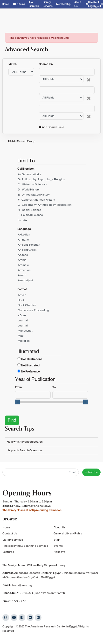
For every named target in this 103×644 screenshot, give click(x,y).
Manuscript (51, 331)
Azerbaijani (51, 281)
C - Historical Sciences (51, 185)
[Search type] (61, 79)
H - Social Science (51, 211)
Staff (57, 540)
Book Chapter (51, 306)
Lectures (8, 553)
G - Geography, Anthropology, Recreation (51, 206)
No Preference (30, 371)
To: (54, 387)
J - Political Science (51, 216)
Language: (24, 229)
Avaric (51, 276)
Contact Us (10, 534)
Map (51, 337)
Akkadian (51, 235)
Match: (13, 64)
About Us (60, 528)
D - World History (51, 190)
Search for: (46, 64)
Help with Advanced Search (25, 442)
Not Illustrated (30, 365)
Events (58, 546)
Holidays (59, 553)
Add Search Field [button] (53, 127)
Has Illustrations (32, 359)
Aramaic (51, 266)
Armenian (51, 271)
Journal (51, 321)
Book (51, 301)
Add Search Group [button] (23, 141)
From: (19, 387)
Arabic (51, 261)
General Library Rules (68, 534)
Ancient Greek (51, 251)
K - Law (51, 221)
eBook (51, 316)
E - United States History (51, 195)
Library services (13, 540)
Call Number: (26, 169)
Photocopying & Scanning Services (25, 546)
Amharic (51, 240)
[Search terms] (67, 72)
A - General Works (51, 175)
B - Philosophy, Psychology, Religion (51, 180)
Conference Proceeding (51, 311)
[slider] (17, 402)
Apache (51, 256)
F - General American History (51, 201)
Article (51, 296)
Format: (22, 289)
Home (6, 528)
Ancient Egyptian (51, 246)
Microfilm (51, 342)
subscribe (92, 472)
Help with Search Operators (25, 450)
